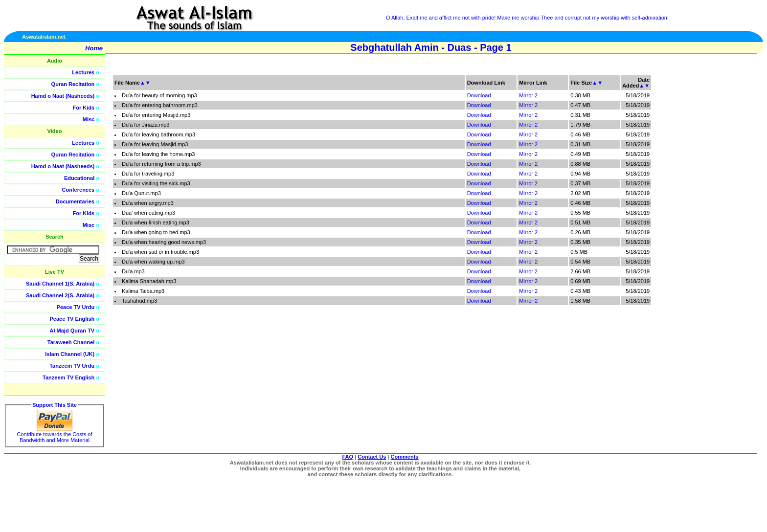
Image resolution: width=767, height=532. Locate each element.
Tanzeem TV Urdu (72, 366)
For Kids (84, 108)
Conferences (79, 190)
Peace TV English (72, 319)
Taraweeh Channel (71, 342)
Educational (79, 178)
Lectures (83, 72)
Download (479, 95)
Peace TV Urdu (76, 307)
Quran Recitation (73, 84)
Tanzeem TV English (68, 377)
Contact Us (372, 457)
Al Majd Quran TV (72, 331)
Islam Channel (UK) (70, 354)
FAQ (348, 457)
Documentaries (75, 201)
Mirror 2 (528, 95)
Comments (405, 457)
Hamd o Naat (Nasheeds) (63, 96)
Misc (89, 119)
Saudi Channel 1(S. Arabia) (60, 284)
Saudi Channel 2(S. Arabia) (60, 295)
